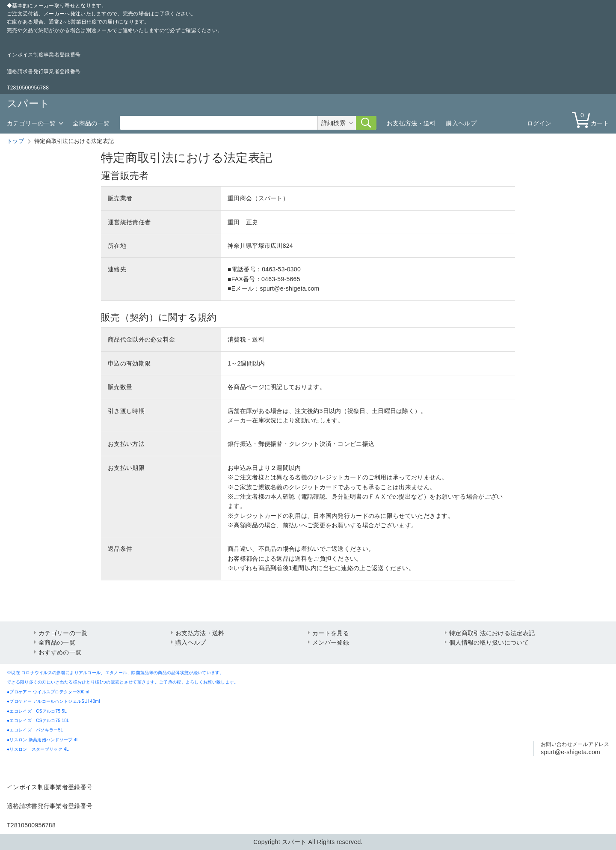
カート (592, 119)
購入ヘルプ (461, 123)
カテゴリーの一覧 (31, 123)
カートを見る (331, 633)
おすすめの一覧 (60, 652)
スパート (28, 103)
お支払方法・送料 (411, 123)
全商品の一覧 (91, 123)
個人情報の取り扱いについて (489, 642)
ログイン (539, 123)
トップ (15, 141)
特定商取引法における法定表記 (492, 633)
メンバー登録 (331, 642)
